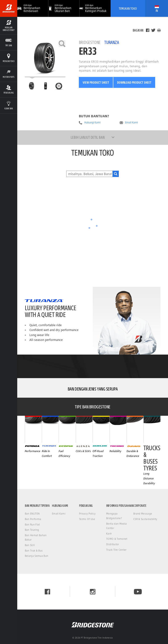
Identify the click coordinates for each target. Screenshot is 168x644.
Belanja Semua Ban (36, 556)
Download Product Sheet (134, 82)
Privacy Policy (87, 514)
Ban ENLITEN (32, 514)
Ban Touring (32, 530)
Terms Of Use (87, 519)
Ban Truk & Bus (34, 551)
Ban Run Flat (32, 525)
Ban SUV (30, 545)
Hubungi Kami (92, 123)
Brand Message (143, 514)
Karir (109, 534)
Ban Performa (33, 519)
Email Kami (132, 123)
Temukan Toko (128, 8)
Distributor (113, 544)
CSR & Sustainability (145, 519)
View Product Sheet (96, 82)
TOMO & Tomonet (117, 539)
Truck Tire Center (116, 550)
